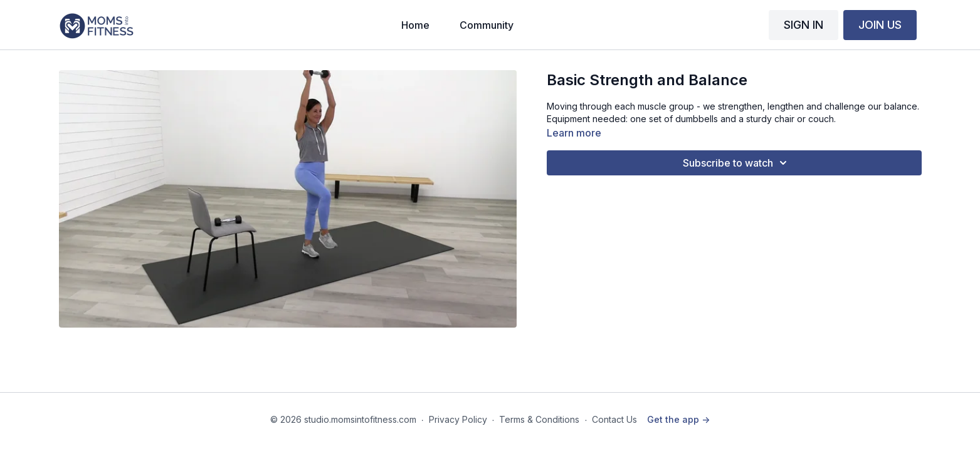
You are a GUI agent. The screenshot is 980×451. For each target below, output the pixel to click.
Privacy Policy (458, 419)
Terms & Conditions (539, 419)
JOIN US (880, 25)
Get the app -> (678, 419)
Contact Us (614, 419)
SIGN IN (803, 25)
